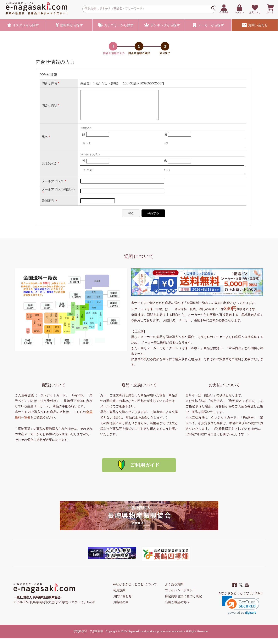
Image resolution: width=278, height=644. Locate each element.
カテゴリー (116, 25)
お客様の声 (121, 608)
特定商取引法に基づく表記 (183, 602)
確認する (153, 219)
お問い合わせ (255, 25)
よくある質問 (174, 590)
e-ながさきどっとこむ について (135, 590)
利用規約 (119, 596)
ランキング (162, 25)
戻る (131, 219)
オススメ (23, 25)
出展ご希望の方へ (177, 608)
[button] (241, 611)
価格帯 (69, 25)
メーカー (208, 25)
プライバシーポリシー (180, 596)
